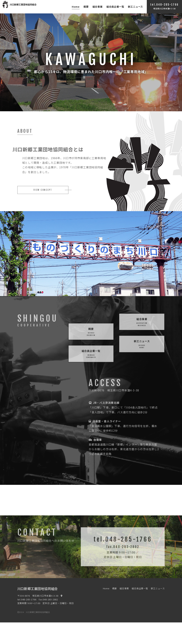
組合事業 (98, 7)
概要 (86, 7)
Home (76, 7)
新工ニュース (135, 7)
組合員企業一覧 (115, 7)
